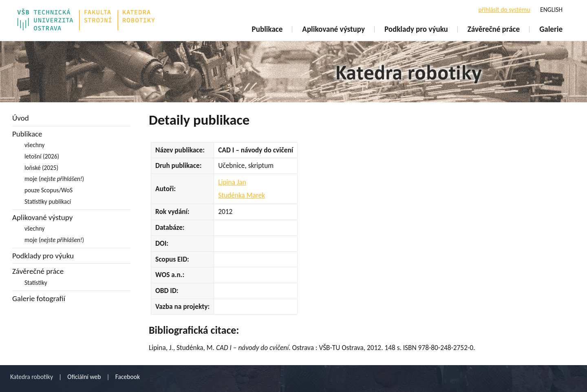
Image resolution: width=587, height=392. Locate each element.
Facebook (128, 377)
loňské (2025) (41, 168)
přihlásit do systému (504, 10)
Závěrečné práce (494, 29)
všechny (34, 145)
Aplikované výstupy (333, 29)
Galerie (551, 29)
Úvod (21, 118)
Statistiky (36, 283)
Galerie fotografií (39, 298)
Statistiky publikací (48, 202)
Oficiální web (84, 377)
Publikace (267, 29)
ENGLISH (551, 10)
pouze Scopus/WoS (49, 190)
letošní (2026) (42, 156)
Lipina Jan (232, 182)
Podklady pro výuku (416, 29)
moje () (54, 179)
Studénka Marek (242, 195)
